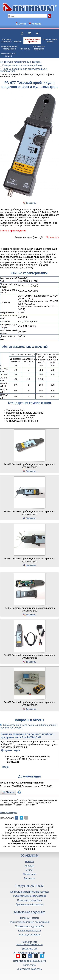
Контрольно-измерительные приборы (30, 892)
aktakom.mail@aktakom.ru (30, 944)
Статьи (29, 870)
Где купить (25, 49)
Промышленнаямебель (50, 41)
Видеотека (29, 878)
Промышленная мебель (29, 900)
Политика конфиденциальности (29, 961)
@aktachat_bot (29, 949)
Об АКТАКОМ (29, 856)
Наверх (5, 767)
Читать (10, 792)
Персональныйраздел (8, 55)
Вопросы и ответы (30, 918)
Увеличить (31, 203)
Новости (18, 42)
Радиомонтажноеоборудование (9, 48)
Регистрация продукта (29, 930)
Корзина (36, 24)
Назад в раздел (8, 812)
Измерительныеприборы (32, 41)
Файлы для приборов (29, 935)
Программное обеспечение (29, 904)
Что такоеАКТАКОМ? (6, 41)
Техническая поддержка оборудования (30, 922)
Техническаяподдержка (39, 48)
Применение (30, 874)
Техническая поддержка (29, 912)
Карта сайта (29, 965)
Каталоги (29, 866)
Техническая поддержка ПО (29, 926)
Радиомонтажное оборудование (29, 896)
